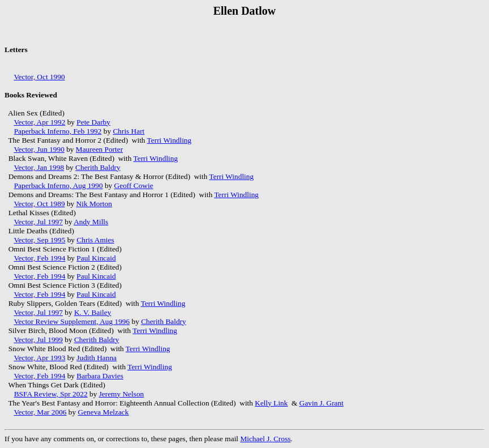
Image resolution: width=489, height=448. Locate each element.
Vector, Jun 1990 (39, 149)
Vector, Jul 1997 (38, 222)
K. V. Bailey (93, 312)
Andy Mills (91, 222)
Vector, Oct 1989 (39, 204)
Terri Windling (170, 140)
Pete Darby (93, 122)
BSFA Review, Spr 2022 (51, 394)
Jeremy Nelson (122, 394)
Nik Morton (94, 204)
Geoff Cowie (134, 185)
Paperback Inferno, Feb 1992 (58, 131)
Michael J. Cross (265, 439)
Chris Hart (128, 131)
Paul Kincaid (96, 258)
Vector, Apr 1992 (39, 122)
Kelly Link (271, 403)
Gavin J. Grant (321, 403)
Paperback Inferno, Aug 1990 (59, 185)
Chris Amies (95, 240)
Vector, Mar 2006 (40, 412)
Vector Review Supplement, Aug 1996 (72, 321)
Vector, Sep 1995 (39, 240)
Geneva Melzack (104, 412)
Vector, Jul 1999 (38, 340)
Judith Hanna (96, 358)
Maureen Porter (99, 149)
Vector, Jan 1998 (39, 167)
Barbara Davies (100, 376)
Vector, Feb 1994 (39, 258)
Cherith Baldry (98, 167)
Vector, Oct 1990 (39, 77)
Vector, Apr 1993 (39, 358)
